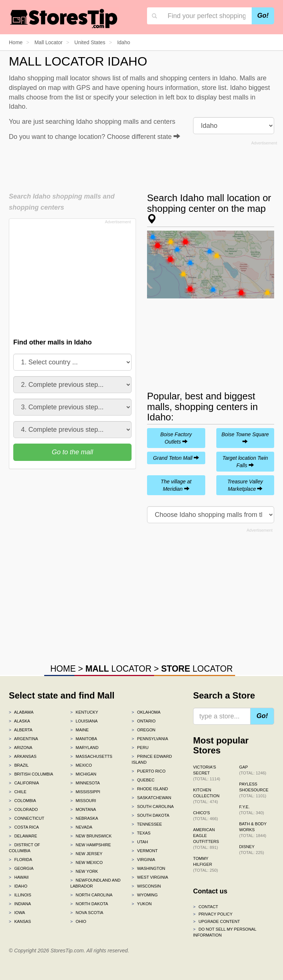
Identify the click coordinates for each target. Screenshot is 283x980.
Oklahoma (146, 712)
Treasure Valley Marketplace (245, 485)
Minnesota (85, 783)
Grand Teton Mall (176, 458)
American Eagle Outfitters (206, 839)
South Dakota (150, 815)
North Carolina (92, 895)
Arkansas (23, 756)
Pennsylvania (150, 739)
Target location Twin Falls (245, 462)
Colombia (22, 801)
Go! (263, 15)
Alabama (21, 712)
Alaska (20, 721)
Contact (206, 907)
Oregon (143, 730)
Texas (141, 833)
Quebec (143, 780)
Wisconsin (146, 886)
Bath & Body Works (253, 830)
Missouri (83, 801)
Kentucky (84, 712)
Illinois (20, 895)
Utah (140, 842)
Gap (253, 770)
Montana (83, 809)
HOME (63, 669)
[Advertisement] (143, 164)
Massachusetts (91, 756)
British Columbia (31, 774)
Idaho (18, 886)
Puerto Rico (149, 771)
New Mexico (87, 862)
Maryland (85, 748)
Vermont (145, 851)
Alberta (21, 730)
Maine (80, 730)
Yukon (141, 904)
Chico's (205, 816)
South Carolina (153, 806)
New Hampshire (91, 845)
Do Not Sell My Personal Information (225, 932)
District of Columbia (25, 848)
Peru (140, 748)
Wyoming (145, 895)
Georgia (21, 868)
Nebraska (84, 818)
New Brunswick (91, 836)
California (24, 783)
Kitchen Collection (206, 796)
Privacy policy (213, 914)
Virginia (143, 860)
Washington (148, 868)
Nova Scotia (87, 913)
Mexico (81, 765)
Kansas (20, 921)
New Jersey (86, 854)
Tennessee (147, 824)
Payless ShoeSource (254, 790)
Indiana (20, 904)
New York (84, 871)
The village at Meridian (176, 485)
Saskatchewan (151, 798)
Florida (20, 860)
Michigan (83, 774)
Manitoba (84, 739)
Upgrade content (216, 921)
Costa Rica (24, 827)
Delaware (23, 836)
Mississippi (85, 792)
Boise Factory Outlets (176, 438)
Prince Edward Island (152, 759)
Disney (251, 850)
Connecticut (27, 818)
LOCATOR (118, 669)
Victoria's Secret (207, 773)
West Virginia (150, 877)
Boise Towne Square (245, 438)
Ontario (144, 721)
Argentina (23, 739)
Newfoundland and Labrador (95, 883)
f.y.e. (251, 810)
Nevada (81, 827)
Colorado (23, 809)
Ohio (78, 921)
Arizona (21, 748)
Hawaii (19, 877)
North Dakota (89, 904)
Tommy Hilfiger (205, 864)
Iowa (17, 913)
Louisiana (84, 721)
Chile (18, 792)
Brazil (19, 765)
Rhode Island (150, 789)
